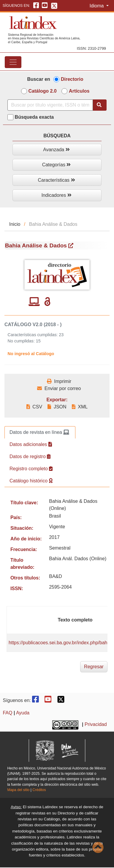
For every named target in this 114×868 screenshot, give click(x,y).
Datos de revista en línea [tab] (39, 432)
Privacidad (96, 724)
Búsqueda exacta (34, 117)
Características (56, 180)
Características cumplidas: (33, 335)
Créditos (39, 790)
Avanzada (56, 150)
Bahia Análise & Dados (39, 245)
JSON (57, 407)
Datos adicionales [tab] (31, 444)
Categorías (57, 165)
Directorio (72, 79)
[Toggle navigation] (13, 62)
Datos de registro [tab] (30, 456)
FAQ (7, 713)
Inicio (15, 224)
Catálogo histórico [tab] (31, 481)
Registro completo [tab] (31, 469)
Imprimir (59, 381)
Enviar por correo (59, 388)
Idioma (97, 6)
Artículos (79, 91)
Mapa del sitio (18, 790)
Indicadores (56, 195)
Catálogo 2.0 (43, 91)
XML (80, 407)
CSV (34, 407)
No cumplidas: (21, 341)
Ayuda (23, 713)
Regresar (94, 667)
